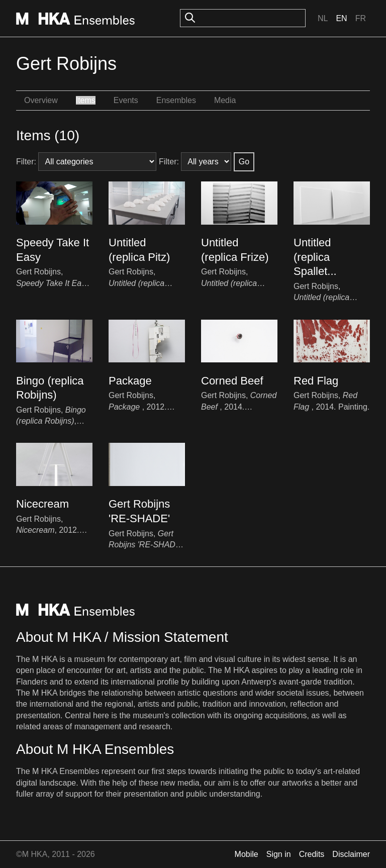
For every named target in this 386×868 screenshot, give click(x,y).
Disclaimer (351, 854)
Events (126, 100)
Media (225, 100)
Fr (361, 18)
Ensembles (176, 100)
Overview (41, 100)
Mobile (247, 854)
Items (86, 100)
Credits (312, 854)
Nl (323, 18)
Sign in (279, 854)
